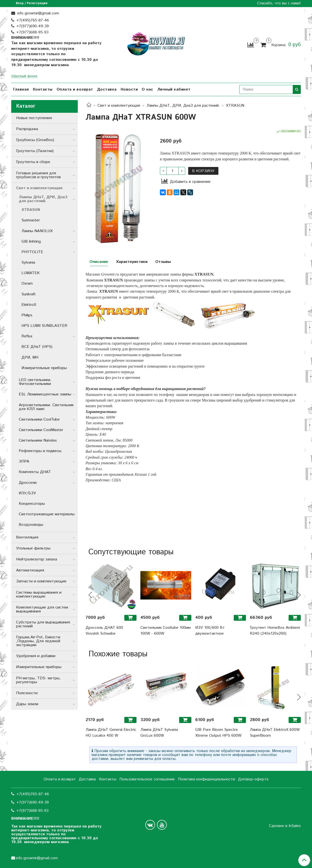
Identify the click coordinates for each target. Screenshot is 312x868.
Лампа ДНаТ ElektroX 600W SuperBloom (275, 733)
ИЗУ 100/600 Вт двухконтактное (210, 631)
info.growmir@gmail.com (38, 13)
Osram (27, 284)
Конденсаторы (32, 504)
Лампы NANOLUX (37, 231)
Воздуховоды (31, 525)
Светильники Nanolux (38, 440)
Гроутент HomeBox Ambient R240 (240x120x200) (275, 631)
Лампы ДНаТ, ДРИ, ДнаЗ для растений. (183, 106)
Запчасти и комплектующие (41, 581)
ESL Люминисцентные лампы (45, 394)
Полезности (27, 693)
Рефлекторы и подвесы (40, 451)
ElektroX (29, 305)
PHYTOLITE (32, 252)
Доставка (107, 89)
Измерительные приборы (44, 368)
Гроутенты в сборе (33, 162)
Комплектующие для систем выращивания (42, 609)
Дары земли (27, 704)
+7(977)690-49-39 (33, 26)
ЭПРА (24, 461)
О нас (147, 89)
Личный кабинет (174, 89)
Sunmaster (31, 220)
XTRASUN (235, 106)
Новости (129, 89)
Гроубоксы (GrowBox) (35, 140)
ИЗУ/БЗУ (27, 493)
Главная (21, 89)
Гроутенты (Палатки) (35, 151)
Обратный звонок (24, 77)
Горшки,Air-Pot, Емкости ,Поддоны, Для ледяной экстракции (38, 641)
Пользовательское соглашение (147, 779)
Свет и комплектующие (119, 106)
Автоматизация (30, 570)
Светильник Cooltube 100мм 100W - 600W (166, 631)
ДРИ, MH (30, 357)
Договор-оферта (253, 779)
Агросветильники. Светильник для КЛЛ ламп (46, 407)
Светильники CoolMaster (41, 430)
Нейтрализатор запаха (37, 559)
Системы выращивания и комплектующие (39, 594)
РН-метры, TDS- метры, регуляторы (38, 680)
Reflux (27, 336)
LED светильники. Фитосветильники (35, 382)
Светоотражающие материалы (47, 514)
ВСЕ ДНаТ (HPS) (37, 347)
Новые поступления (34, 118)
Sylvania (28, 263)
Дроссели (28, 483)
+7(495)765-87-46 (33, 20)
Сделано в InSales (285, 826)
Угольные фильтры (33, 548)
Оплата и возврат (75, 89)
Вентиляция (27, 537)
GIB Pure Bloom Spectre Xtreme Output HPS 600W (218, 733)
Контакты (43, 89)
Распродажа (27, 129)
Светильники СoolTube (39, 419)
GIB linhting (31, 242)
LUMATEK (31, 273)
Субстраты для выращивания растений (43, 624)
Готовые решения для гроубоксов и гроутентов (38, 175)
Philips (27, 315)
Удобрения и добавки (36, 656)
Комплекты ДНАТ (35, 472)
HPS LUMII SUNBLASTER (44, 326)
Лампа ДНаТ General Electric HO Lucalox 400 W (111, 733)
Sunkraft (29, 294)
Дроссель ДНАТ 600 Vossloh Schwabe (104, 631)
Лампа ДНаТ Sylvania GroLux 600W (159, 733)
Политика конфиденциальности (206, 779)
